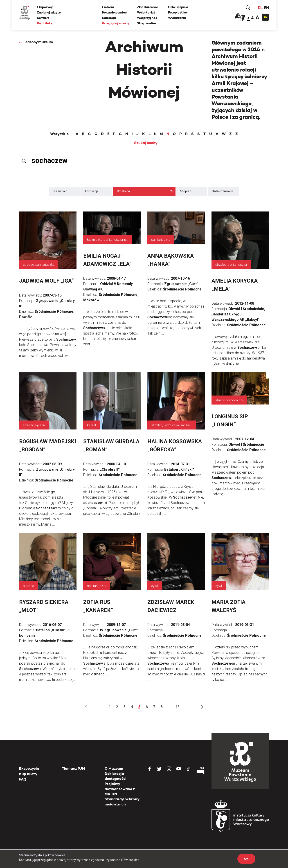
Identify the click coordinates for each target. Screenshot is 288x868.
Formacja (92, 191)
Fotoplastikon (178, 12)
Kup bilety (45, 23)
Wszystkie (59, 134)
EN (266, 8)
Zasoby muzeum (39, 42)
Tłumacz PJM (73, 768)
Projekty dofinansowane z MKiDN (120, 789)
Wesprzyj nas (147, 18)
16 (178, 707)
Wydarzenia (177, 18)
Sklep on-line (147, 23)
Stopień (186, 191)
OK (246, 859)
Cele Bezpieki (178, 7)
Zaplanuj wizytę (49, 12)
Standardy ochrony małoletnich (122, 802)
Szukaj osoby (146, 143)
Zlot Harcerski (148, 7)
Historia (108, 7)
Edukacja (109, 18)
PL (260, 8)
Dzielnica (123, 191)
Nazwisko (60, 191)
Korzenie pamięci (115, 12)
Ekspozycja (45, 7)
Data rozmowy (222, 191)
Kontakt (43, 18)
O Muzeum (114, 768)
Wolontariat (146, 12)
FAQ (23, 779)
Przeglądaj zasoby (116, 23)
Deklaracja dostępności (116, 776)
